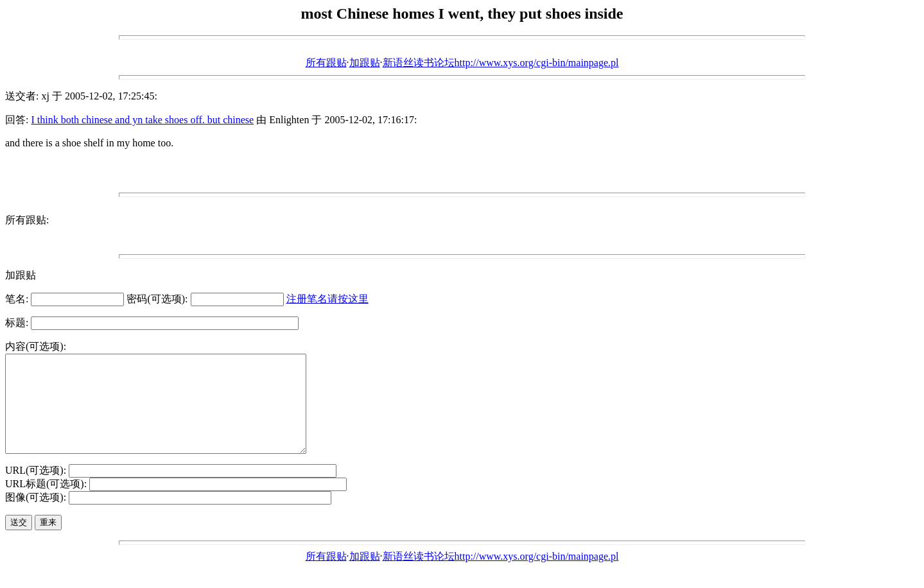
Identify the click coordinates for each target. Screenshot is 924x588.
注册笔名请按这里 (327, 299)
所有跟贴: (27, 220)
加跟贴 (365, 63)
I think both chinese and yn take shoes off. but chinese (142, 120)
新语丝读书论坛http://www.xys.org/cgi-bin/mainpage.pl (501, 63)
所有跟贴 (326, 63)
